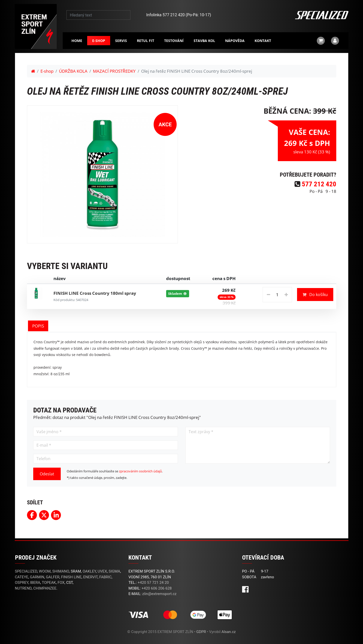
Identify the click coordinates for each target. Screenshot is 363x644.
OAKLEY (89, 571)
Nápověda (235, 41)
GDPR (201, 632)
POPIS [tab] (38, 326)
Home (77, 41)
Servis (121, 41)
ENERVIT (90, 577)
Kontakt (263, 41)
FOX (61, 583)
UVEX (102, 571)
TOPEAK (49, 583)
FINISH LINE (71, 577)
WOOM (45, 571)
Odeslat (47, 474)
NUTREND (23, 588)
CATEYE (22, 577)
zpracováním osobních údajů (140, 471)
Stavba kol (204, 41)
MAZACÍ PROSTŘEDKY (114, 71)
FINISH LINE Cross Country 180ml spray (95, 293)
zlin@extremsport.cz (159, 594)
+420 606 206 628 (157, 588)
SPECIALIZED (26, 571)
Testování (174, 41)
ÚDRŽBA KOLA (73, 71)
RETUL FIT (146, 41)
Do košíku (315, 295)
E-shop (99, 41)
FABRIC (105, 577)
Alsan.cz (229, 632)
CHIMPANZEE (45, 588)
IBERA (35, 583)
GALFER (53, 577)
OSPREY (22, 583)
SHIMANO (61, 571)
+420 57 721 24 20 (153, 583)
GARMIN (37, 577)
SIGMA (114, 571)
